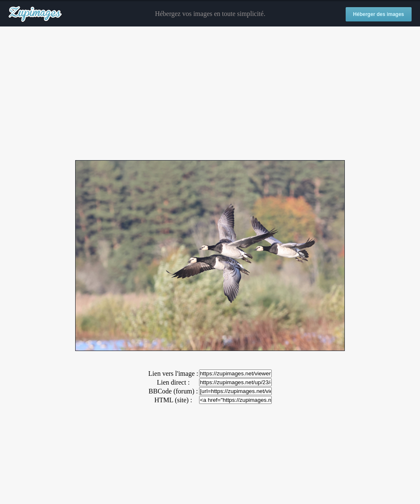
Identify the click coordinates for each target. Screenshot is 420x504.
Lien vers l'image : (173, 373)
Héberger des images (379, 14)
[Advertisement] (210, 94)
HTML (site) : (173, 400)
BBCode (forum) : (173, 391)
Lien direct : (173, 382)
